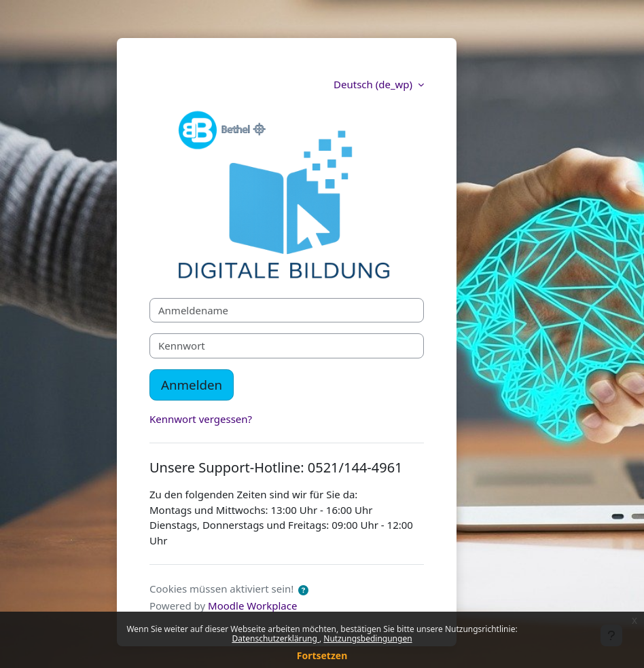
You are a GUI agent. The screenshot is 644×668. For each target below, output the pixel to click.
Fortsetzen (322, 655)
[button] (303, 590)
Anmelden (192, 385)
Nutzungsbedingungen (368, 638)
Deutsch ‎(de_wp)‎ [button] (374, 84)
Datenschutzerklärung (275, 638)
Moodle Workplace (252, 606)
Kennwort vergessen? (201, 419)
